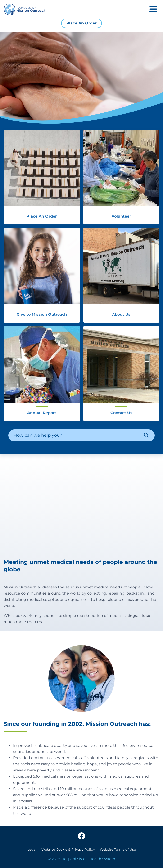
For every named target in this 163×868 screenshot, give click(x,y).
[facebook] (81, 836)
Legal (32, 849)
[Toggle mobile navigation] (153, 9)
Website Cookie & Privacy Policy (68, 849)
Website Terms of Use (118, 849)
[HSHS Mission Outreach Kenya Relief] (81, 506)
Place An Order (81, 23)
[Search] (146, 435)
